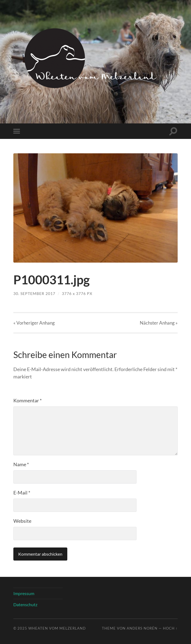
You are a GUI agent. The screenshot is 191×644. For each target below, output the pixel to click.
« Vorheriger (34, 323)
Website (22, 521)
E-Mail (22, 493)
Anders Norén (142, 628)
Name (21, 464)
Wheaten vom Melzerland (57, 628)
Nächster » (159, 323)
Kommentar (28, 400)
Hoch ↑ (170, 628)
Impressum (24, 593)
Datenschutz (25, 604)
